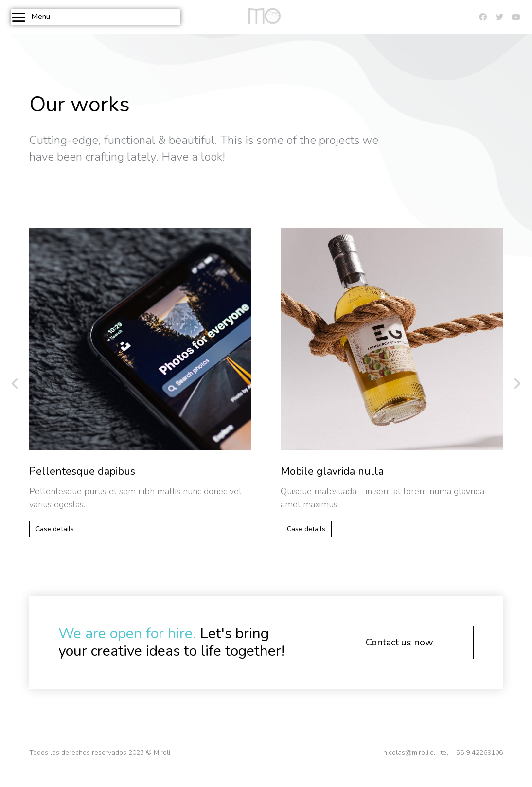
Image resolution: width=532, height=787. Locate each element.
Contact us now (399, 642)
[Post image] (140, 339)
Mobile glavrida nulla (332, 471)
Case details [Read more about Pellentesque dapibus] (55, 529)
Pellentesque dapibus (82, 471)
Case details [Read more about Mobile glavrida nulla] (306, 529)
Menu (30, 17)
